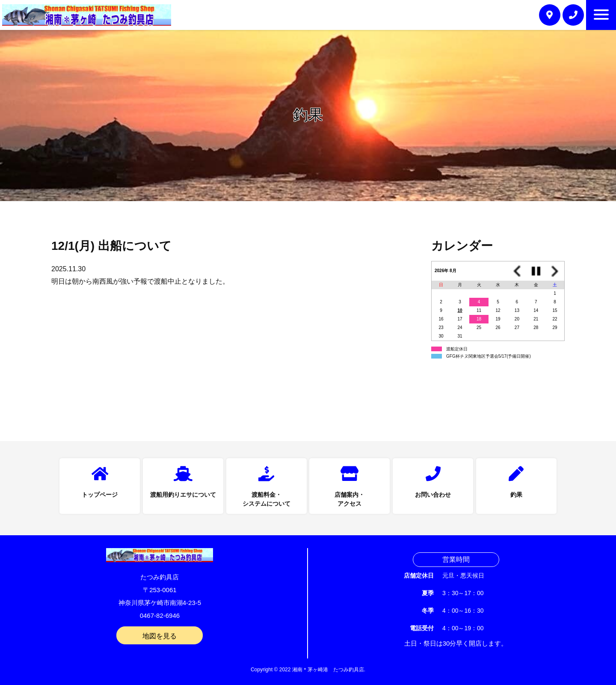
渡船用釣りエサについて (183, 495)
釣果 (516, 495)
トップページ (100, 495)
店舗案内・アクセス (349, 499)
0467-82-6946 (160, 615)
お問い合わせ (433, 495)
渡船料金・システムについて (267, 499)
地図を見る (160, 636)
